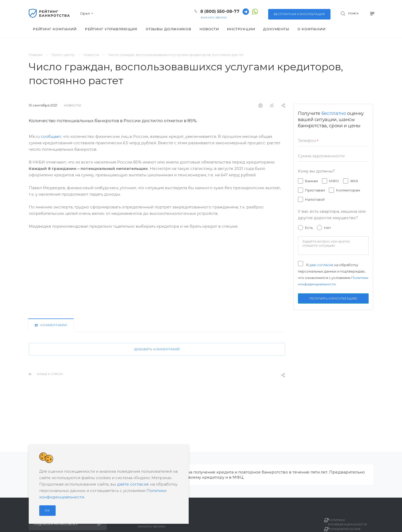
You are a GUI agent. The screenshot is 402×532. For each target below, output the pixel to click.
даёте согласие (133, 484)
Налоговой (315, 199)
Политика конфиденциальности (351, 522)
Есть (309, 228)
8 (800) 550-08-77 (220, 11)
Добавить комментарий (157, 349)
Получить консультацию (333, 298)
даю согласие (321, 265)
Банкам (311, 181)
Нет (328, 228)
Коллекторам (348, 190)
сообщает (51, 136)
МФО (334, 181)
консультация (299, 14)
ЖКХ (354, 181)
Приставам (315, 190)
